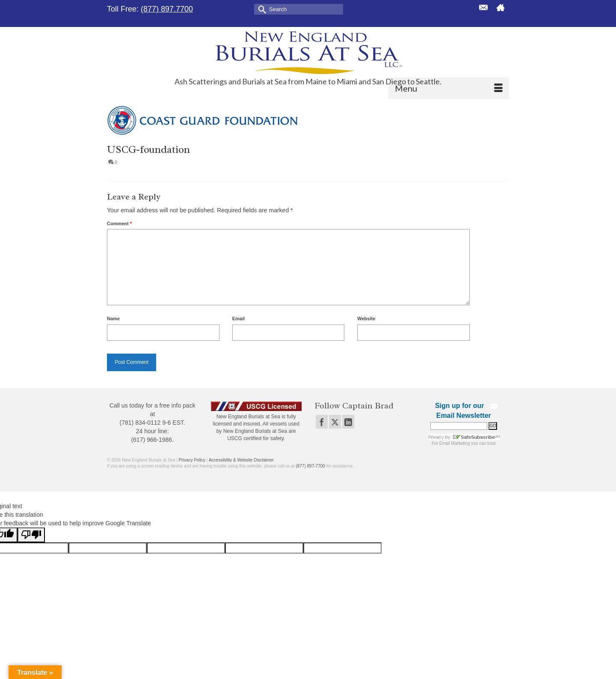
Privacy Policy (192, 460)
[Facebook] (322, 421)
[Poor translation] (31, 535)
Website (366, 319)
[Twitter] (335, 421)
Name (113, 319)
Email (238, 319)
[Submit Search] (261, 9)
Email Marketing (455, 443)
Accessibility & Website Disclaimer (241, 460)
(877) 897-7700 (310, 466)
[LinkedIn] (348, 421)
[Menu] (449, 88)
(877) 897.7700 (167, 9)
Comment (119, 223)
